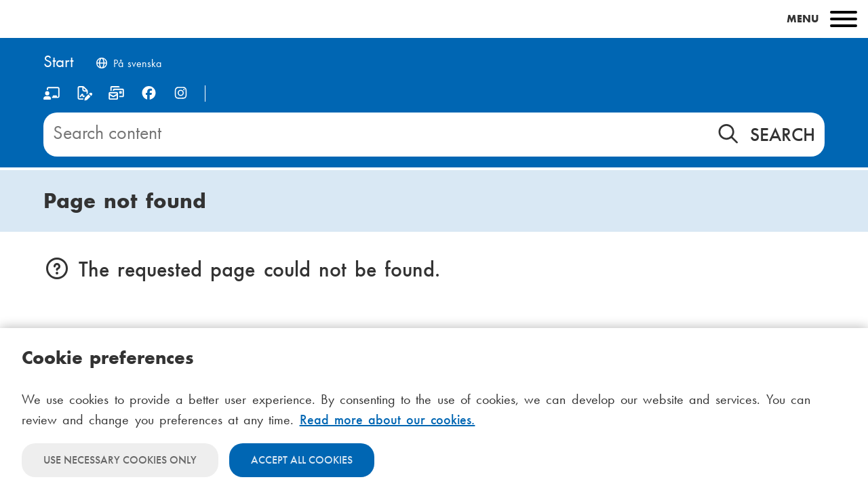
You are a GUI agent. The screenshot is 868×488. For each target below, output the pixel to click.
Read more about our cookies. (388, 420)
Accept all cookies (302, 460)
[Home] (58, 63)
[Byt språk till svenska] (128, 65)
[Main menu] (434, 19)
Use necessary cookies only (120, 460)
